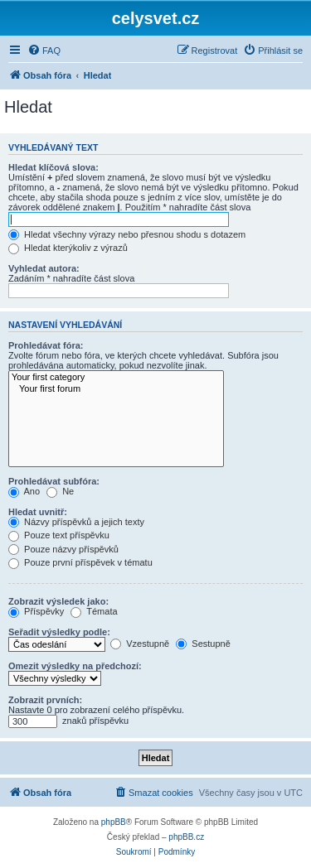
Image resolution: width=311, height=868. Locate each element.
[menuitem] (44, 51)
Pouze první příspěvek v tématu (80, 562)
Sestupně (203, 644)
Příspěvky (36, 611)
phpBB (114, 822)
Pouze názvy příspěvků (63, 549)
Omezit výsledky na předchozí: (75, 666)
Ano (24, 491)
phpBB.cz (186, 837)
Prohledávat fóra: (46, 345)
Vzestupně (140, 644)
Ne (60, 491)
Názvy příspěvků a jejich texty (76, 522)
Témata (94, 611)
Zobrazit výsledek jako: (58, 601)
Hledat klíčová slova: (53, 167)
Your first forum (116, 389)
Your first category (116, 378)
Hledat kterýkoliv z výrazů (68, 248)
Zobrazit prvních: (45, 700)
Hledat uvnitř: (38, 512)
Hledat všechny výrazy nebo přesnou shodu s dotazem (127, 234)
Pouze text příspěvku (59, 535)
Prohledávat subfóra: (54, 481)
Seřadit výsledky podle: (59, 632)
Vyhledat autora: (44, 268)
